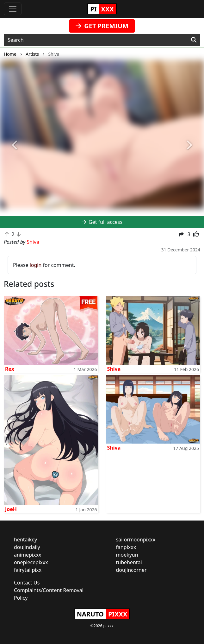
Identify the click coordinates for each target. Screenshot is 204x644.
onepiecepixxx (31, 562)
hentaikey (25, 540)
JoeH (11, 509)
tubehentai (129, 562)
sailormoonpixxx (136, 540)
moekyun (127, 555)
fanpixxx (126, 547)
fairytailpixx (28, 570)
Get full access (102, 222)
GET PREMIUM (102, 26)
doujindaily (27, 547)
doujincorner (131, 570)
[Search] (194, 40)
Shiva (114, 369)
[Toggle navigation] (13, 9)
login (36, 265)
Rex (10, 369)
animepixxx (28, 555)
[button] (15, 145)
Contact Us (27, 583)
